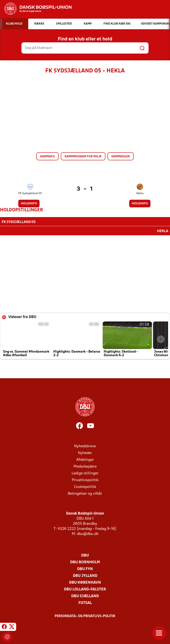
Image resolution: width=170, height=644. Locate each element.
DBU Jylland (85, 575)
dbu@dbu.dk (88, 534)
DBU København (85, 582)
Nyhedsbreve (85, 446)
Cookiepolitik (85, 487)
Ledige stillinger (85, 473)
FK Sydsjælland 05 (30, 193)
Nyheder (85, 453)
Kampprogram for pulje (83, 157)
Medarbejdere (85, 466)
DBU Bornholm (85, 562)
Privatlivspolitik (85, 480)
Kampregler (121, 157)
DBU (85, 555)
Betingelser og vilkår (85, 493)
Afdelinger (85, 459)
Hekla (140, 193)
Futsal (85, 603)
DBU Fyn (85, 569)
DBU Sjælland (85, 596)
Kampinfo (47, 157)
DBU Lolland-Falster (85, 589)
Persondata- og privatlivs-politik (85, 616)
